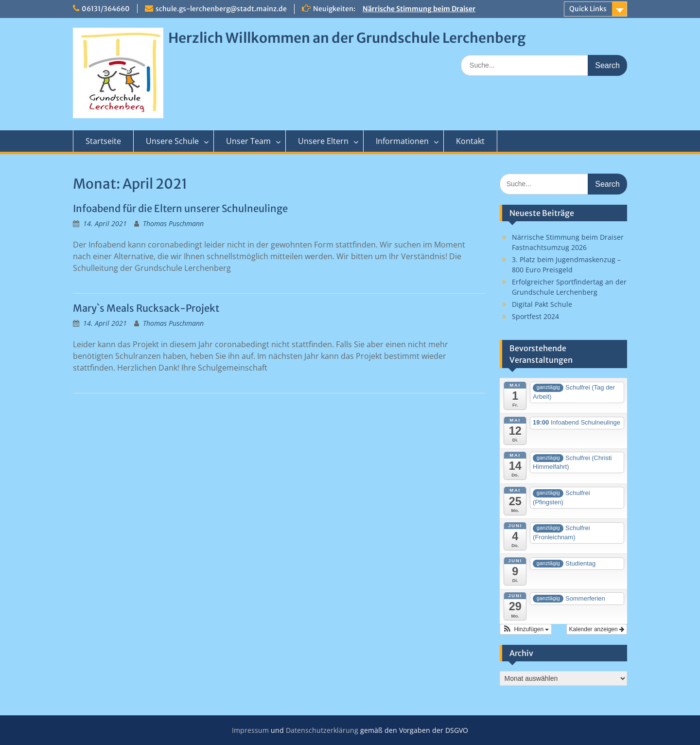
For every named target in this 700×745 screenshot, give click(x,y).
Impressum (250, 730)
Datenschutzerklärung (322, 730)
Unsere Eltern (323, 141)
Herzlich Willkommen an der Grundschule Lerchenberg (347, 38)
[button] (526, 629)
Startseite (103, 141)
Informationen (402, 141)
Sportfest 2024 (535, 316)
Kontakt (470, 141)
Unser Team (248, 141)
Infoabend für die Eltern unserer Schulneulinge (180, 208)
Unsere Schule (172, 141)
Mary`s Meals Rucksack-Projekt (146, 308)
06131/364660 (106, 9)
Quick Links (588, 9)
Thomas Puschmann (173, 223)
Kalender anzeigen (597, 629)
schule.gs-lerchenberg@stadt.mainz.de (221, 9)
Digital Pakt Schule (542, 304)
